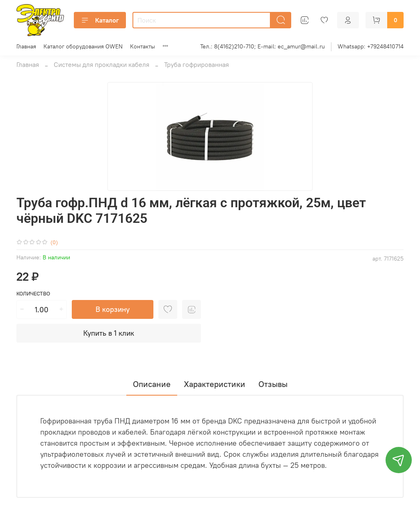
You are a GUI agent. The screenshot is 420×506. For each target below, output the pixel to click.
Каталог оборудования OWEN (83, 46)
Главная (26, 46)
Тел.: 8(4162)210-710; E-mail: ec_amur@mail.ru (262, 46)
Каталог (100, 20)
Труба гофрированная (196, 64)
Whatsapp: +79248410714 (371, 46)
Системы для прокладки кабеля (102, 64)
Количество (33, 294)
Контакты (143, 46)
